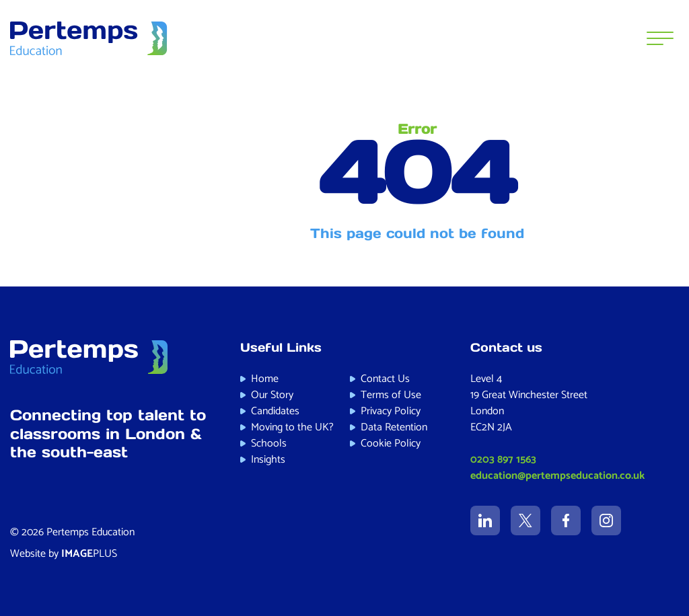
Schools (269, 444)
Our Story (272, 395)
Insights (268, 460)
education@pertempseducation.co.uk (557, 476)
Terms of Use (391, 395)
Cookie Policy (391, 444)
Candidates (275, 411)
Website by (64, 554)
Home (265, 379)
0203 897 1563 (503, 460)
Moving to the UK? (292, 427)
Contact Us (385, 379)
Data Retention (394, 427)
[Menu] (660, 38)
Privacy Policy (391, 411)
